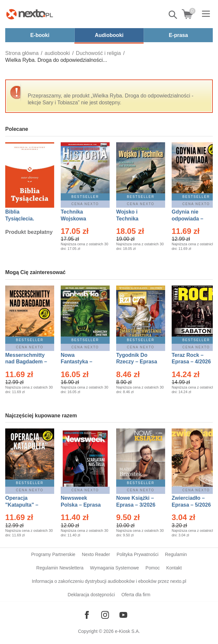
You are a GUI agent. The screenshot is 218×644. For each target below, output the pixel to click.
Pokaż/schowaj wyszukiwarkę (173, 15)
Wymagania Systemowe (115, 568)
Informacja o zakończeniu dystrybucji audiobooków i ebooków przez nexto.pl (109, 581)
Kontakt (174, 568)
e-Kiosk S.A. (127, 631)
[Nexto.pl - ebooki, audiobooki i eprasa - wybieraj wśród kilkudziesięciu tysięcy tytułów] (30, 14)
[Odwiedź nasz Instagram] (105, 615)
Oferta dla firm (136, 595)
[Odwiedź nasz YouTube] (123, 615)
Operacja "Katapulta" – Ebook (22, 505)
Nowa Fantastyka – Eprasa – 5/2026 (80, 362)
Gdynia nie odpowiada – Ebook (187, 219)
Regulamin (176, 554)
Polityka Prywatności (137, 554)
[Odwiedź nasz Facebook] (87, 615)
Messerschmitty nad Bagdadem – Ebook (26, 362)
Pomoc (153, 568)
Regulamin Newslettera (60, 568)
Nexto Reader (96, 554)
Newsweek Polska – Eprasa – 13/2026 (81, 505)
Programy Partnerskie (53, 554)
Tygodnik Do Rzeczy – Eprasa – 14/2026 (137, 362)
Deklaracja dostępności (91, 595)
